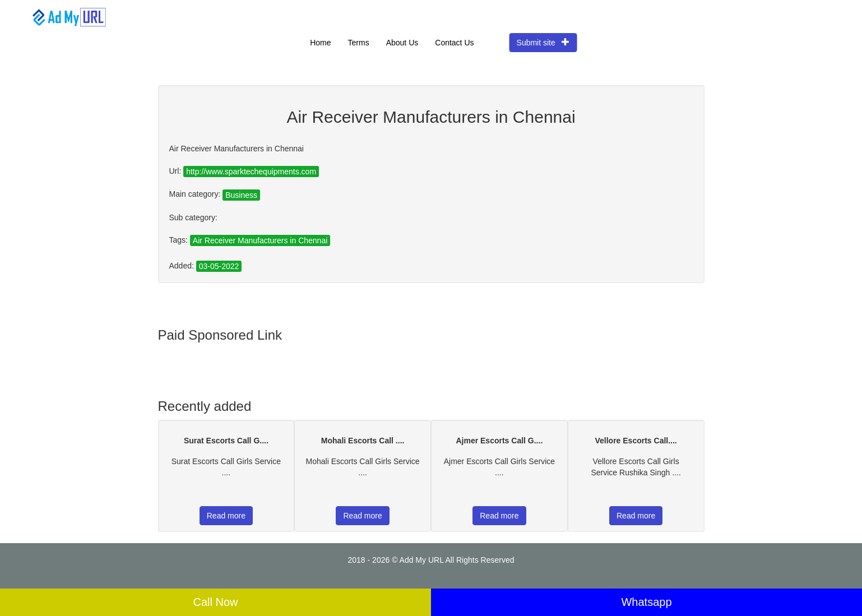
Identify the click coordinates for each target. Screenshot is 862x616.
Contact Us (454, 43)
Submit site (543, 42)
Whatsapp (646, 602)
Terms (359, 43)
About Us (402, 43)
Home (320, 43)
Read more (226, 516)
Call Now (215, 602)
